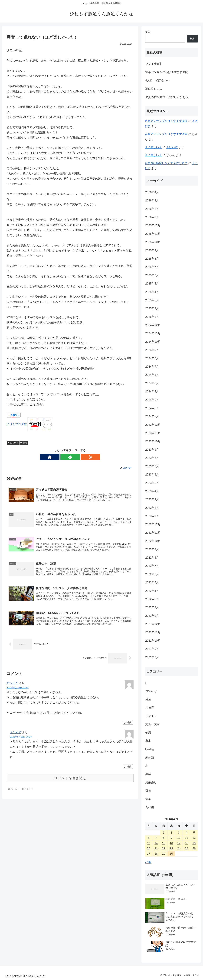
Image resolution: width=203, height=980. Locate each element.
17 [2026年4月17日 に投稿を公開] (179, 843)
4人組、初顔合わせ (157, 81)
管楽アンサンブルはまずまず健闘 (167, 72)
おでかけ (13, 443)
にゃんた (12, 685)
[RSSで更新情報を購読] (77, 457)
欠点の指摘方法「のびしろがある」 (168, 97)
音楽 (24, 443)
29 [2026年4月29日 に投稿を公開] (164, 854)
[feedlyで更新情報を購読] (70, 457)
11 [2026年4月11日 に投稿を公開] (187, 838)
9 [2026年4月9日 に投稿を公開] (171, 838)
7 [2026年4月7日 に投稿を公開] (156, 838)
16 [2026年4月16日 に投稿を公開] (171, 843)
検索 (147, 32)
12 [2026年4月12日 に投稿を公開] (194, 838)
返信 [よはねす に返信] (128, 769)
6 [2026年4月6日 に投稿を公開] (148, 838)
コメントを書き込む (70, 780)
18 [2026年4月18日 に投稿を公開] (187, 843)
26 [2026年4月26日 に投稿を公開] (194, 848)
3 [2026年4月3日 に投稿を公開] (179, 833)
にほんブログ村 (17, 424)
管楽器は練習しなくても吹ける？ (166, 163)
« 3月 (148, 862)
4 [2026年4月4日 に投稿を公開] (187, 833)
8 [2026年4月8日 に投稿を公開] (164, 838)
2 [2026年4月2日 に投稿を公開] (171, 833)
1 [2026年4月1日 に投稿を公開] (164, 833)
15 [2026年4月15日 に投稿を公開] (164, 843)
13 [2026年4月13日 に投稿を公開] (148, 843)
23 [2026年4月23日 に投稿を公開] (171, 848)
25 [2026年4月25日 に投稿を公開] (187, 848)
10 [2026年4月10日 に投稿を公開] (179, 838)
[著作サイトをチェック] (63, 457)
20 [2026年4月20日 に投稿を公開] (148, 848)
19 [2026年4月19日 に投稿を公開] (194, 843)
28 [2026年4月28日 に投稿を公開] (156, 854)
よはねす (16, 734)
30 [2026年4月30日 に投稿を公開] (171, 854)
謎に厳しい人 (154, 89)
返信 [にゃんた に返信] (128, 724)
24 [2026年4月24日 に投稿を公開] (179, 848)
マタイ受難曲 (154, 64)
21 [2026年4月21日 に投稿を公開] (156, 848)
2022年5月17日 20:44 (18, 689)
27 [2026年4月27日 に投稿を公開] (148, 854)
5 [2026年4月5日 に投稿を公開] (194, 833)
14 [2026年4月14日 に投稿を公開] (156, 843)
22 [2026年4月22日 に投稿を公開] (164, 848)
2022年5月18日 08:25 (21, 739)
